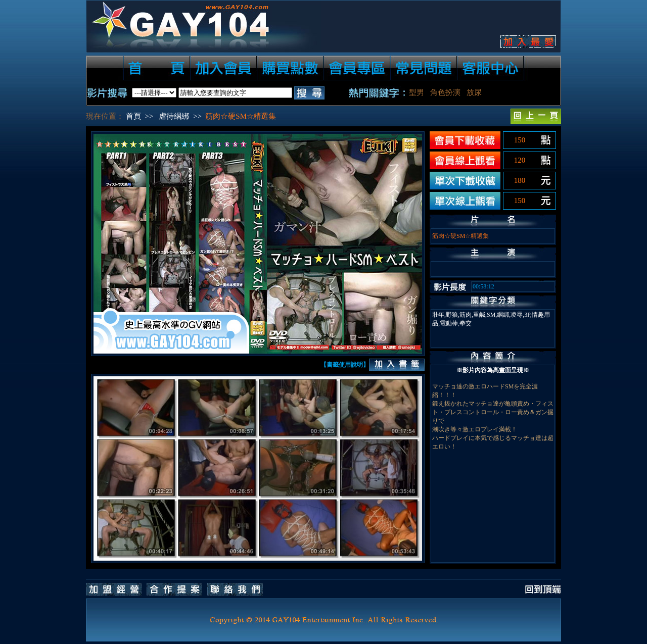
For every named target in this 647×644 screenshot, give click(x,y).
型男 (417, 92)
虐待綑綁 (174, 116)
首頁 (133, 116)
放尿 (474, 92)
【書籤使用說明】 (345, 365)
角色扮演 (445, 92)
